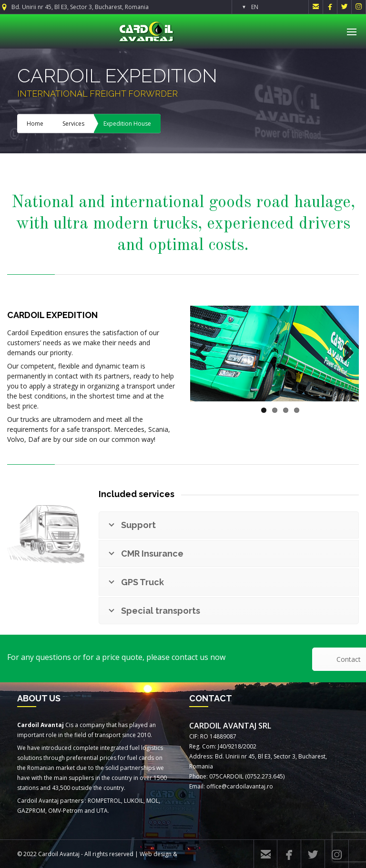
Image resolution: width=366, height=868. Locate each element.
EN (255, 7)
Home (35, 124)
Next (345, 354)
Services (73, 124)
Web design (156, 854)
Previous (204, 354)
